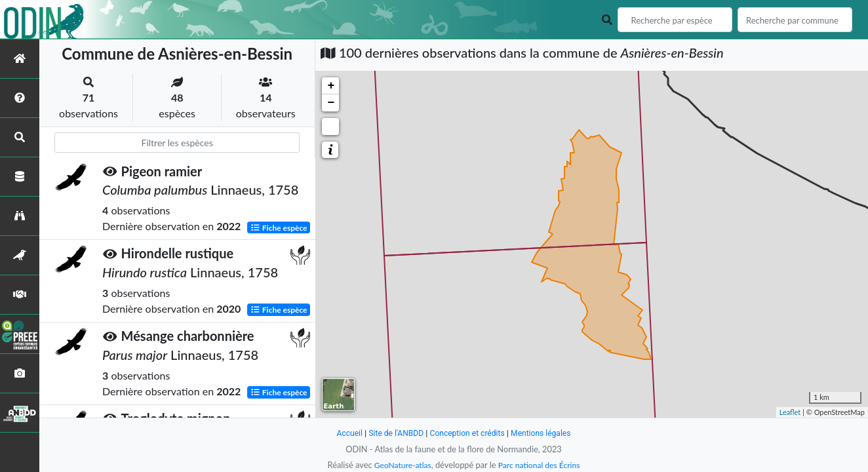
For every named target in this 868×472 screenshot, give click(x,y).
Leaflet (790, 412)
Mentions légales (546, 433)
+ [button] (331, 86)
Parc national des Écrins (541, 465)
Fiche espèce (279, 227)
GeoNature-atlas (400, 465)
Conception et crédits (468, 433)
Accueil (344, 433)
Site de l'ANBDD (393, 433)
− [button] (331, 103)
